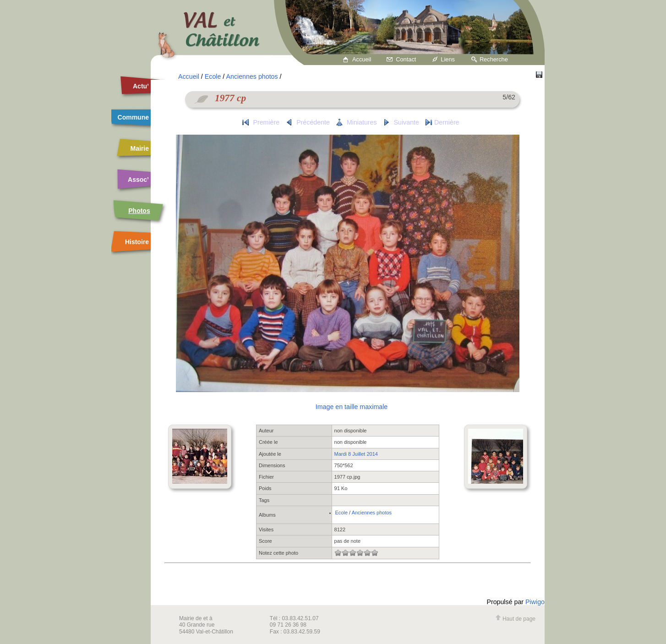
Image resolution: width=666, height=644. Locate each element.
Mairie (140, 148)
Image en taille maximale (352, 407)
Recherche (494, 59)
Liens (448, 59)
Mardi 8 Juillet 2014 (356, 454)
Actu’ (141, 86)
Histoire (137, 242)
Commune (133, 117)
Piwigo (535, 602)
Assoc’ (138, 180)
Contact (406, 59)
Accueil (362, 59)
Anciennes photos (252, 76)
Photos (139, 211)
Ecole (213, 76)
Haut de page (515, 619)
